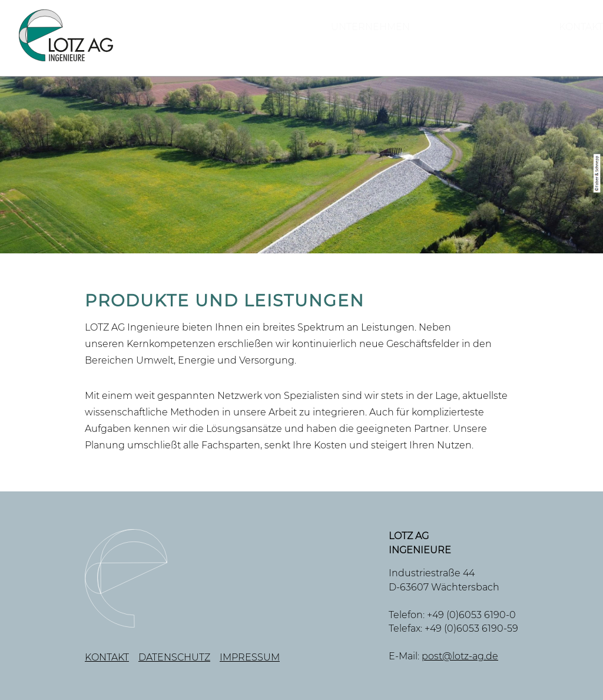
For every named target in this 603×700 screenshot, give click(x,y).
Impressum (250, 657)
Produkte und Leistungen (413, 40)
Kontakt (561, 40)
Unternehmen (245, 40)
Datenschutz (174, 657)
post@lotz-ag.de (460, 656)
